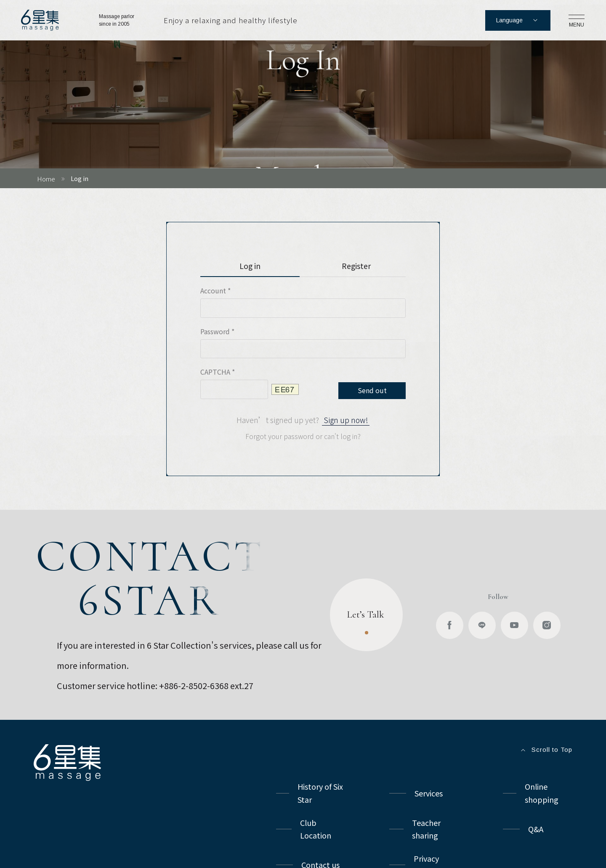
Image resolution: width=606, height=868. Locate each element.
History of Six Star (321, 793)
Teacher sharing (427, 829)
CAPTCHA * (218, 372)
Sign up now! (346, 420)
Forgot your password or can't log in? (303, 436)
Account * (215, 290)
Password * (217, 331)
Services (429, 793)
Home (46, 179)
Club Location (316, 829)
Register (356, 266)
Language (518, 20)
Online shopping (542, 793)
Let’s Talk (367, 625)
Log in (250, 266)
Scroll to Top (546, 750)
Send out (372, 390)
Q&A (536, 829)
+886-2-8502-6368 (194, 686)
